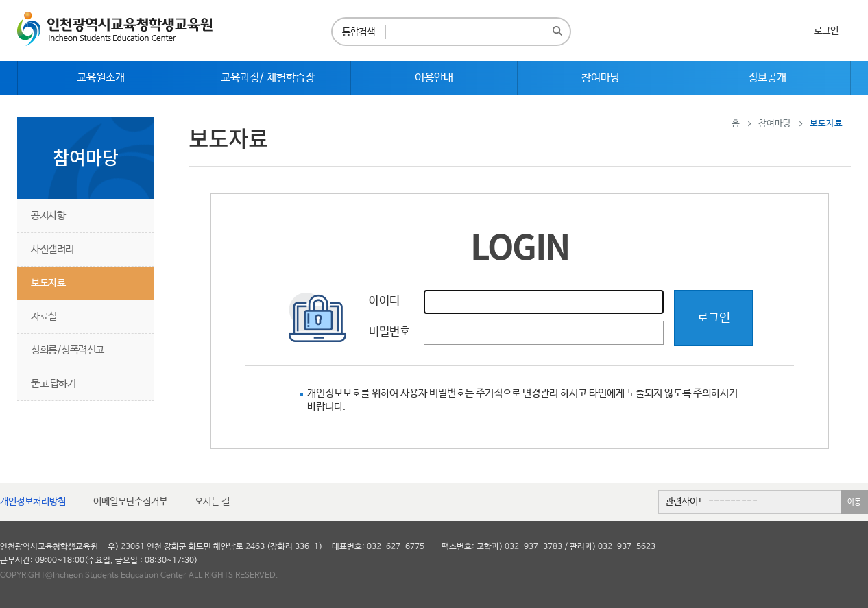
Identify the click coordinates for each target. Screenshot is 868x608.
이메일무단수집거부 (130, 502)
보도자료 (48, 283)
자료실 (44, 316)
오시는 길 (212, 502)
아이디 (384, 302)
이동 (854, 502)
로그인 (826, 31)
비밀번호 (389, 332)
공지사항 (48, 216)
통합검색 (359, 32)
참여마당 (775, 124)
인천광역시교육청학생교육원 (115, 29)
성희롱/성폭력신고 (68, 350)
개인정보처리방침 (33, 502)
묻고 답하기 (53, 384)
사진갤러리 (52, 249)
